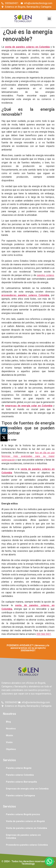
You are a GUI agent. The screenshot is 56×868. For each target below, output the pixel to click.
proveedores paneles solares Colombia (25, 295)
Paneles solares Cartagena (20, 796)
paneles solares (45, 275)
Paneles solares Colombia (20, 775)
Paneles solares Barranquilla (21, 782)
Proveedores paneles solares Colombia (27, 845)
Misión (9, 735)
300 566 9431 (44, 634)
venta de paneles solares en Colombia (27, 47)
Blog (8, 722)
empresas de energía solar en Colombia (29, 406)
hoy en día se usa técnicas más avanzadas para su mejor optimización (28, 456)
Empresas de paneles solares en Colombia (23, 836)
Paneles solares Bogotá (19, 768)
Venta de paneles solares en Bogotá (25, 821)
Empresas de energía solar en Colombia (27, 789)
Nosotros (11, 729)
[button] (49, 19)
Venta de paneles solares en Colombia (27, 828)
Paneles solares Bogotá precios (23, 814)
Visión (9, 742)
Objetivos (11, 749)
